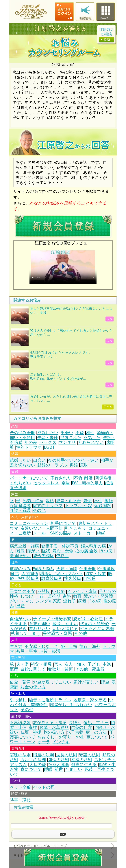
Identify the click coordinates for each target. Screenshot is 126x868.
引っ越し (18, 700)
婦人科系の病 (93, 546)
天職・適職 (67, 569)
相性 (90, 433)
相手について (63, 523)
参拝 (33, 727)
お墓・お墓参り (54, 727)
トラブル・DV (79, 506)
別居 (66, 483)
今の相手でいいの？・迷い (73, 460)
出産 (21, 606)
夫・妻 (22, 664)
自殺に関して (33, 669)
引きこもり (76, 528)
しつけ (27, 596)
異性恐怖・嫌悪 (57, 633)
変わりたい (40, 629)
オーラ (44, 742)
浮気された (71, 438)
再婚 (74, 465)
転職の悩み (44, 569)
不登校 (43, 591)
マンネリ (67, 442)
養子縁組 (18, 488)
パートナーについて (29, 478)
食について (31, 769)
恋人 (58, 664)
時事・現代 (20, 800)
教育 (77, 596)
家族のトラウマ (48, 506)
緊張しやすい (65, 624)
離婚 (88, 478)
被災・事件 (27, 651)
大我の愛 (38, 765)
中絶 (107, 664)
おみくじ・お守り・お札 (61, 737)
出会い (67, 433)
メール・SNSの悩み (52, 533)
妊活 (109, 483)
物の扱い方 (54, 732)
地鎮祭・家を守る (90, 700)
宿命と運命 (59, 765)
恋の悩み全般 (22, 433)
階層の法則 (43, 755)
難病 (21, 551)
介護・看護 (20, 510)
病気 (82, 601)
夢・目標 (69, 646)
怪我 (46, 551)
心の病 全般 (87, 551)
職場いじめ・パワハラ (62, 574)
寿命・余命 (63, 551)
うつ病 (106, 551)
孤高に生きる (84, 765)
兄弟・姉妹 (33, 501)
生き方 (16, 646)
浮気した (92, 438)
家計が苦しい (86, 682)
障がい (33, 551)
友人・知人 (75, 664)
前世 (59, 769)
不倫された (61, 478)
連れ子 (70, 601)
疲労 (15, 574)
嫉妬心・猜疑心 (95, 624)
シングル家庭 (48, 601)
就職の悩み (20, 569)
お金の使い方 (33, 687)
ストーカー (84, 533)
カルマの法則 (33, 760)
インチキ (61, 742)
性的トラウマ (29, 447)
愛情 (88, 501)
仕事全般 (88, 569)
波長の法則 (67, 755)
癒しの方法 (96, 732)
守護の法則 (90, 755)
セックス (48, 442)
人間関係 (30, 574)
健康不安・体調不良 (60, 546)
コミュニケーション (29, 523)
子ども (94, 664)
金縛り (75, 723)
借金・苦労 (20, 682)
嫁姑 (50, 501)
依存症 (62, 556)
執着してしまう (26, 633)
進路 (67, 596)
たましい (74, 769)
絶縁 (101, 533)
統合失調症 (43, 556)
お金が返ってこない (52, 682)
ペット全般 (20, 787)
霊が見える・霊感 (50, 723)
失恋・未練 (48, 438)
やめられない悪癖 (97, 629)
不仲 (98, 501)
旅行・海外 (90, 646)
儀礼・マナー (96, 723)
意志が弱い (40, 624)
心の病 (95, 601)
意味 (84, 465)
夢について (97, 737)
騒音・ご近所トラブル (50, 700)
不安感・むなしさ (42, 646)
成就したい (48, 433)
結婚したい (20, 460)
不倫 (80, 433)
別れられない (91, 442)
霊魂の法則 (20, 755)
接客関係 (73, 578)
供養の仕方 (81, 727)
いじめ (58, 591)
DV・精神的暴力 (87, 483)
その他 (39, 510)
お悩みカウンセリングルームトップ (40, 846)
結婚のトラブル (52, 465)
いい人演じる (65, 629)
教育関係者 (52, 578)
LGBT (49, 447)
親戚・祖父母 (69, 501)
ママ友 (27, 601)
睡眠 (48, 769)
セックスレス (46, 483)
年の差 (31, 442)
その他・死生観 (90, 669)
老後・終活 (50, 651)
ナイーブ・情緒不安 (52, 619)
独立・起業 (95, 574)
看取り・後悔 (61, 669)
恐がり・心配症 (88, 619)
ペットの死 (44, 787)
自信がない (20, 619)
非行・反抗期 (48, 596)
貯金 (105, 682)
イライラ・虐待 (82, 591)
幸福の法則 (82, 760)
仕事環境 (107, 569)
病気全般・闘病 (24, 546)
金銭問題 (103, 506)
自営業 (89, 578)
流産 (14, 669)
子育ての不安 (22, 591)
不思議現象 (20, 723)
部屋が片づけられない (71, 705)
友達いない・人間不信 (42, 528)
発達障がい (20, 556)
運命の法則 (59, 760)
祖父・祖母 (41, 664)
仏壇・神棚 (31, 732)
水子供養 (75, 732)
